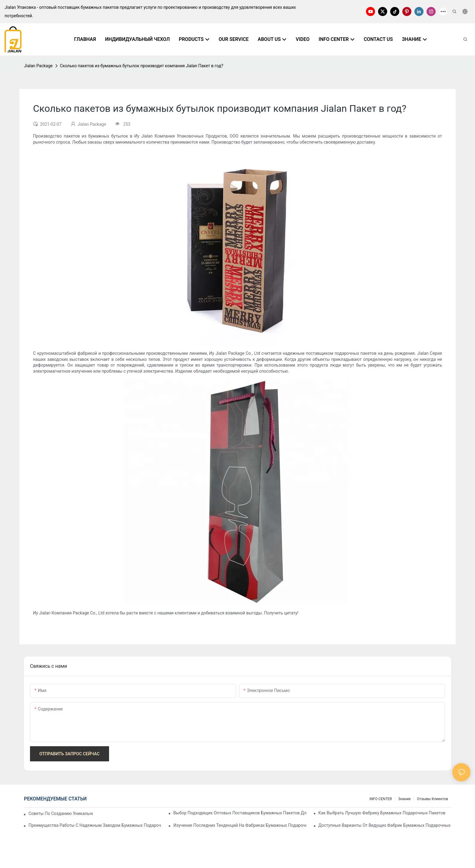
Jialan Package (38, 66)
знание (405, 799)
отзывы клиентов (432, 799)
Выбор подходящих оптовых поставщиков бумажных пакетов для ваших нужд (240, 813)
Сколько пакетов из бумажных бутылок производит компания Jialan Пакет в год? (142, 66)
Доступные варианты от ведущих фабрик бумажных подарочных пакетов (385, 825)
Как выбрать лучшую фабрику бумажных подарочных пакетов (382, 813)
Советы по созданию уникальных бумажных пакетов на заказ (61, 813)
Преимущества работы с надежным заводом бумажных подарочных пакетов (95, 825)
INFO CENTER (380, 799)
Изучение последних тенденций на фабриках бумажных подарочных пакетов (240, 825)
